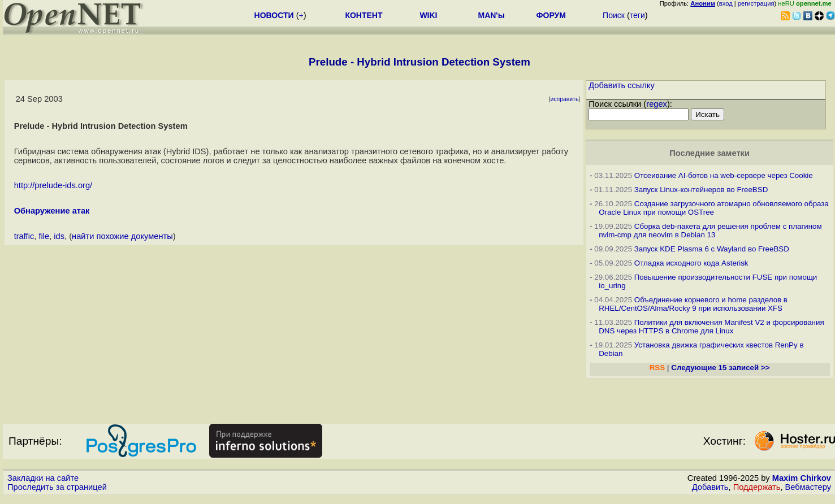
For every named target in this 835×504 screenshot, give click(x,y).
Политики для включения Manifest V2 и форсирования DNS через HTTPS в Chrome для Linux (711, 327)
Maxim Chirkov (802, 478)
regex (657, 104)
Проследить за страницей (57, 487)
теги (637, 15)
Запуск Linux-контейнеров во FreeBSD (701, 190)
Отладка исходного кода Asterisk (691, 263)
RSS (657, 368)
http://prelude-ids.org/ (53, 185)
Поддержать (757, 487)
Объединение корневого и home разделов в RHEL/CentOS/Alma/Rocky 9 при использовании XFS (693, 304)
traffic (24, 236)
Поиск (614, 15)
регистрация (756, 3)
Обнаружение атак (52, 211)
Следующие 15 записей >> (720, 368)
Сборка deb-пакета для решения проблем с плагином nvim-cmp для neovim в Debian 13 (710, 231)
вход (726, 3)
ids (59, 236)
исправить (565, 99)
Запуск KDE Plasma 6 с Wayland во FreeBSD (712, 249)
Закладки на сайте (43, 478)
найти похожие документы (122, 236)
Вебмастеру (808, 487)
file (44, 236)
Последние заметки (709, 153)
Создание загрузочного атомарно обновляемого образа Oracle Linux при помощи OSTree (714, 208)
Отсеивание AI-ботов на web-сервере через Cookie (724, 175)
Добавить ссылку (622, 85)
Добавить (710, 487)
